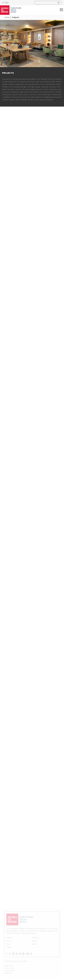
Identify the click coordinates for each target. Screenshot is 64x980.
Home (7, 17)
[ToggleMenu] (61, 10)
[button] (61, 10)
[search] (48, 3)
